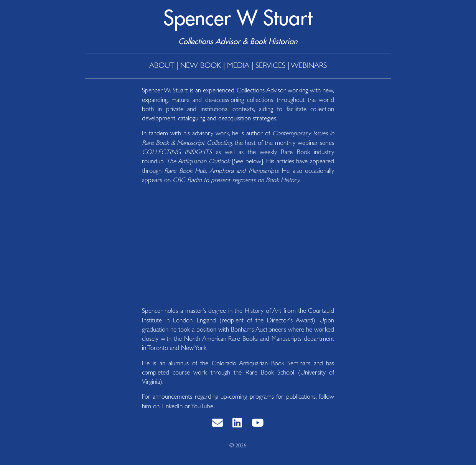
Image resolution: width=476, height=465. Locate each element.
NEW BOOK (201, 66)
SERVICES (270, 66)
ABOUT (162, 66)
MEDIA (238, 66)
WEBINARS (309, 66)
